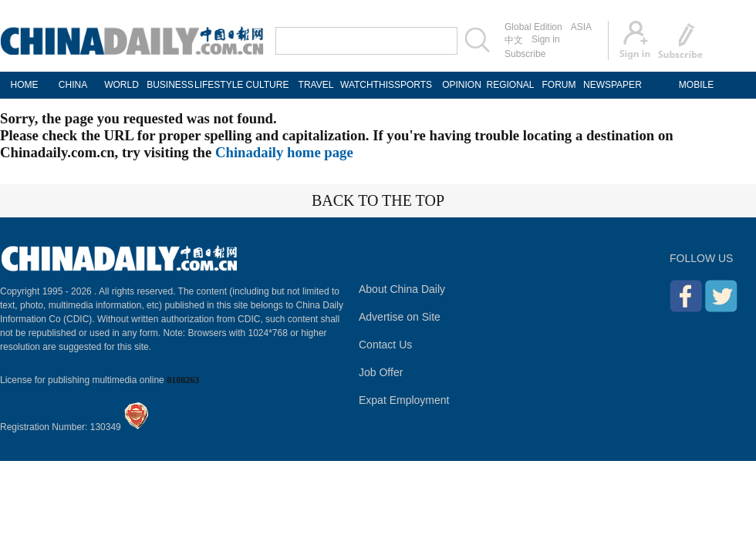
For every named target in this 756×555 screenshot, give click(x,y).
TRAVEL (316, 85)
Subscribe (525, 54)
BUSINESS (170, 85)
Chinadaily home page (284, 152)
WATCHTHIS (364, 85)
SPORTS (413, 85)
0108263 (183, 380)
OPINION (462, 85)
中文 (514, 40)
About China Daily (402, 289)
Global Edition (533, 27)
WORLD (121, 85)
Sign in (546, 39)
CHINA (73, 85)
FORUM (559, 85)
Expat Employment (404, 400)
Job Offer (381, 372)
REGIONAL (510, 85)
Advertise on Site (400, 317)
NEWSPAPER (607, 85)
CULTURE (268, 85)
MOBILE (696, 85)
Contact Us (385, 345)
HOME (25, 85)
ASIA (581, 27)
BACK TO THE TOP (378, 200)
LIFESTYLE (219, 85)
